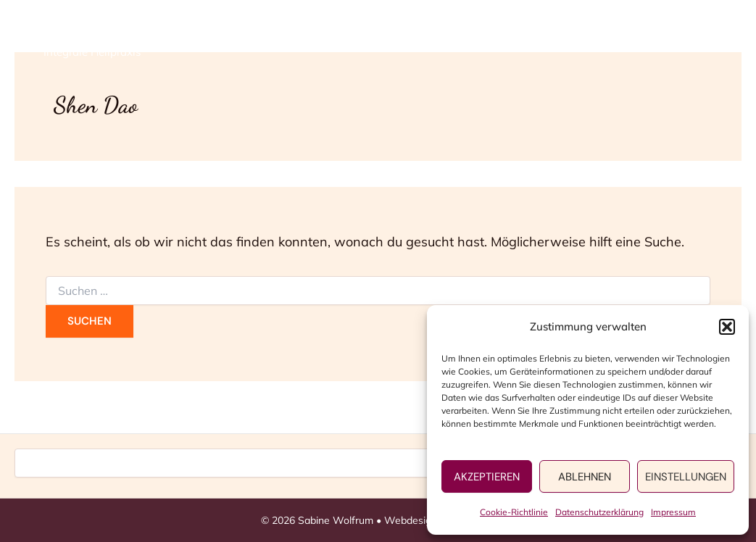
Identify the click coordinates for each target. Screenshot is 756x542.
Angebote (443, 37)
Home (356, 37)
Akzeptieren (487, 477)
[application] (474, 37)
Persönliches (556, 37)
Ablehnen (585, 477)
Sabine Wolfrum (121, 29)
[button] (727, 327)
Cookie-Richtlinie (514, 512)
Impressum (673, 512)
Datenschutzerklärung (599, 512)
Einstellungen (686, 477)
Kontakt (664, 37)
